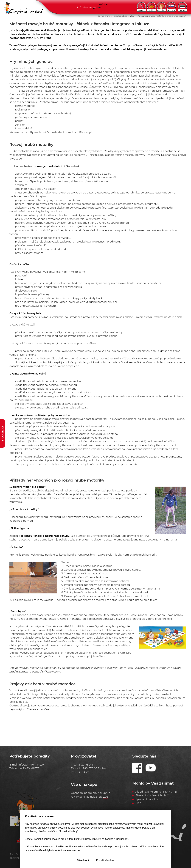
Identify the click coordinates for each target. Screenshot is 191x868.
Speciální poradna (147, 799)
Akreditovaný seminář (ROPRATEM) (157, 792)
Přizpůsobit (83, 860)
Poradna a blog (120, 16)
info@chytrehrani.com (32, 765)
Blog (132, 16)
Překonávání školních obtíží (152, 795)
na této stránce (71, 850)
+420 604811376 (29, 768)
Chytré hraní (104, 16)
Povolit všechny (105, 860)
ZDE (106, 797)
